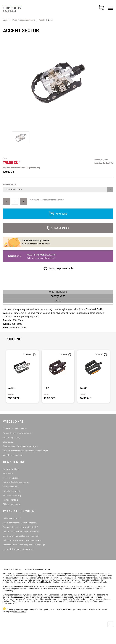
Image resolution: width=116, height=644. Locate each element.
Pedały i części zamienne (24, 20)
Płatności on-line (11, 487)
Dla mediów (8, 442)
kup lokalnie (62, 228)
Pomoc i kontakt (10, 500)
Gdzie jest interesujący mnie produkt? (20, 523)
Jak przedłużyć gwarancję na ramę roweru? (23, 540)
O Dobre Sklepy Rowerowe (15, 429)
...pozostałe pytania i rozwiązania (18, 549)
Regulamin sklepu (11, 469)
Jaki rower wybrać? (12, 518)
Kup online (8, 473)
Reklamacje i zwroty (12, 495)
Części (6, 20)
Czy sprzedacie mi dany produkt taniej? (21, 527)
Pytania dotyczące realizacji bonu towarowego (24, 545)
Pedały (42, 20)
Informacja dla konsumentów (16, 482)
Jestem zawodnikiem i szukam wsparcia (21, 531)
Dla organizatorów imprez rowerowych (20, 446)
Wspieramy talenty (11, 437)
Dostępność (58, 296)
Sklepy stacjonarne (12, 504)
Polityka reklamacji (12, 491)
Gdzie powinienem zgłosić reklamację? (21, 536)
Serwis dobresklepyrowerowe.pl (18, 433)
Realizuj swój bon (11, 478)
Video (58, 300)
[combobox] (6, 190)
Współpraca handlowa (13, 455)
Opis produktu (58, 292)
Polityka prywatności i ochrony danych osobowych (26, 451)
